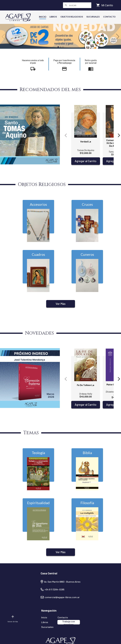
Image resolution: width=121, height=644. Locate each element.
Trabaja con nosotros (69, 622)
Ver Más (61, 304)
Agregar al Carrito (86, 161)
